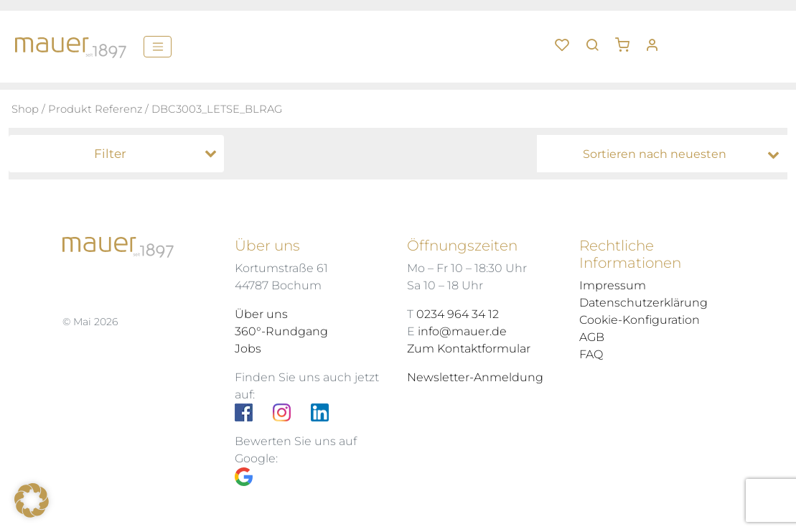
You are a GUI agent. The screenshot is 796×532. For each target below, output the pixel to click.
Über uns (261, 314)
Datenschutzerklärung (643, 303)
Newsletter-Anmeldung (475, 377)
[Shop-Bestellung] (666, 154)
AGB (592, 337)
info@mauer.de (462, 331)
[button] (627, 39)
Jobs (248, 349)
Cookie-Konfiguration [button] (640, 320)
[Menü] (158, 47)
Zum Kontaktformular (469, 349)
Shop (25, 109)
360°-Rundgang (281, 331)
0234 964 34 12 (458, 314)
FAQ (591, 354)
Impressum (613, 285)
